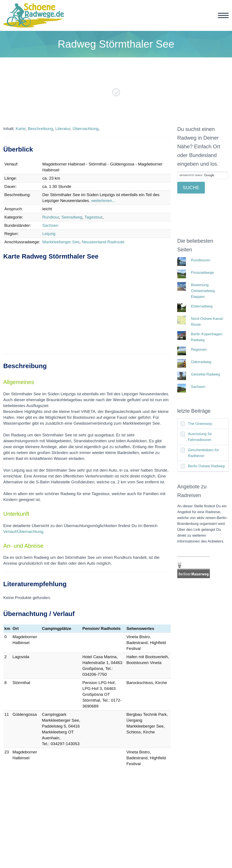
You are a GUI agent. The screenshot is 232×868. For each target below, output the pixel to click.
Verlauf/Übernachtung (23, 532)
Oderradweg (201, 362)
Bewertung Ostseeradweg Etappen (203, 291)
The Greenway (200, 424)
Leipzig (49, 234)
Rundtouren (201, 260)
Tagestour (93, 217)
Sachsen (50, 225)
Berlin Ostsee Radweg (206, 466)
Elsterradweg (202, 306)
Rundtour (51, 217)
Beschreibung (40, 129)
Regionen (199, 350)
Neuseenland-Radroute (103, 242)
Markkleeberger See (61, 242)
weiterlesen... (103, 201)
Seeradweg (72, 217)
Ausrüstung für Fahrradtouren (200, 437)
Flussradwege (202, 273)
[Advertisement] (87, 312)
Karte (21, 129)
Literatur (63, 129)
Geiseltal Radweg (205, 374)
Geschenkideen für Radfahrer (203, 453)
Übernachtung (85, 129)
